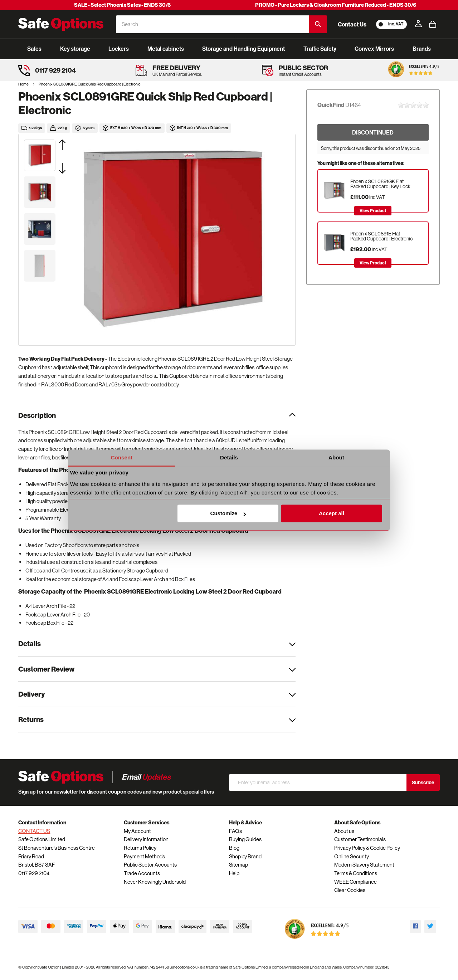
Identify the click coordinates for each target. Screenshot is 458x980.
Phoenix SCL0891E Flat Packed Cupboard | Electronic (381, 236)
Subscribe (423, 782)
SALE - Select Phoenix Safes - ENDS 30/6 (122, 5)
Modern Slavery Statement (364, 865)
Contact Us (352, 24)
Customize (228, 514)
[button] (71, 145)
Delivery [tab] (31, 694)
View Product (373, 211)
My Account (137, 831)
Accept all (332, 514)
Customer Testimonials (360, 839)
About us (344, 831)
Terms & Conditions (356, 873)
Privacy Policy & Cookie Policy (367, 848)
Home (24, 84)
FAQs (235, 831)
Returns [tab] (31, 719)
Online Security (352, 856)
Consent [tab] (122, 457)
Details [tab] (229, 457)
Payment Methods (144, 856)
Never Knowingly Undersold (155, 882)
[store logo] (61, 24)
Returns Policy (140, 848)
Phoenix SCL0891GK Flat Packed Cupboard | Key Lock (380, 184)
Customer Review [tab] (46, 669)
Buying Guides (245, 839)
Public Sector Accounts (150, 865)
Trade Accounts (142, 873)
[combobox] (213, 24)
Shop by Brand (245, 856)
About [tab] (336, 457)
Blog (234, 848)
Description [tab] (37, 415)
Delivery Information (146, 839)
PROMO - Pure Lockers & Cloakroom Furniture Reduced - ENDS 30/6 (336, 5)
